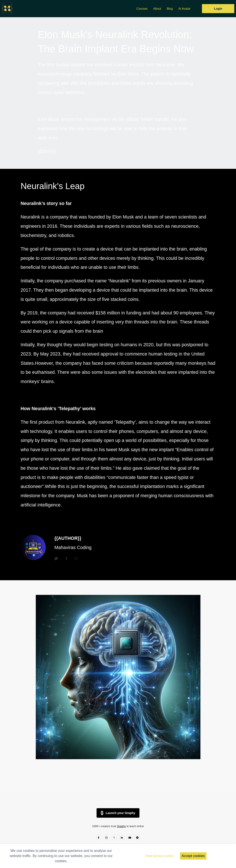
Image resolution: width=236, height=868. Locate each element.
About (157, 9)
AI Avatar (184, 9)
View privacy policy (159, 856)
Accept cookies (193, 856)
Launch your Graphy (118, 813)
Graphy (121, 826)
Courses (142, 9)
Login (218, 9)
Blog (170, 9)
